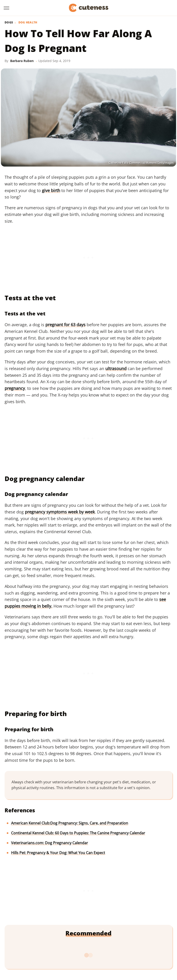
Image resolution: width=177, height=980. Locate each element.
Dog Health (28, 23)
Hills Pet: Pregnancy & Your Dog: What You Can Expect (58, 853)
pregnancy (15, 388)
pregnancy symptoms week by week (60, 512)
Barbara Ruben (22, 61)
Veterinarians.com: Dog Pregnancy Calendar (50, 843)
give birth (51, 190)
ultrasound (116, 368)
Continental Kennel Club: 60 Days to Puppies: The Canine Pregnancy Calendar (78, 833)
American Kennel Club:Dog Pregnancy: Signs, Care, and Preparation (70, 823)
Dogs (9, 23)
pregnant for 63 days (65, 325)
